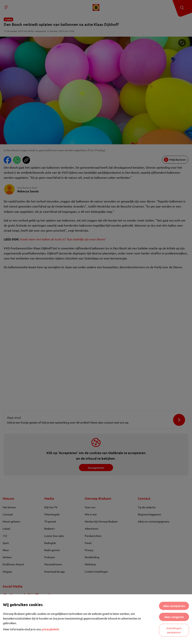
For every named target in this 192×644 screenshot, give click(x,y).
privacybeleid (50, 629)
